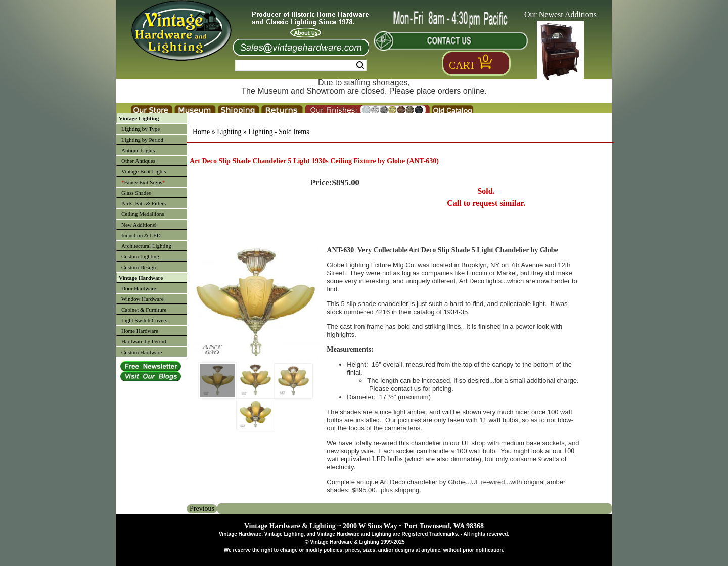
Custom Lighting (140, 256)
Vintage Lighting (139, 118)
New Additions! (139, 225)
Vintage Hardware (141, 278)
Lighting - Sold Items (279, 132)
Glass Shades (136, 193)
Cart (462, 65)
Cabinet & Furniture (144, 310)
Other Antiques (138, 161)
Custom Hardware (142, 352)
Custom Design (139, 267)
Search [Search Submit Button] (360, 65)
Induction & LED (141, 235)
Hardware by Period (144, 341)
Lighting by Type (141, 129)
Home (201, 132)
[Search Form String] (301, 65)
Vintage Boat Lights (144, 171)
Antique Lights (138, 150)
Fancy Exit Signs (143, 182)
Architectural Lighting (146, 246)
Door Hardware (139, 288)
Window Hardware (143, 299)
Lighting (229, 132)
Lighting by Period (142, 140)
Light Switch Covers (144, 320)
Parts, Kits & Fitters (144, 203)
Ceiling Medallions (143, 214)
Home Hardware (140, 331)
